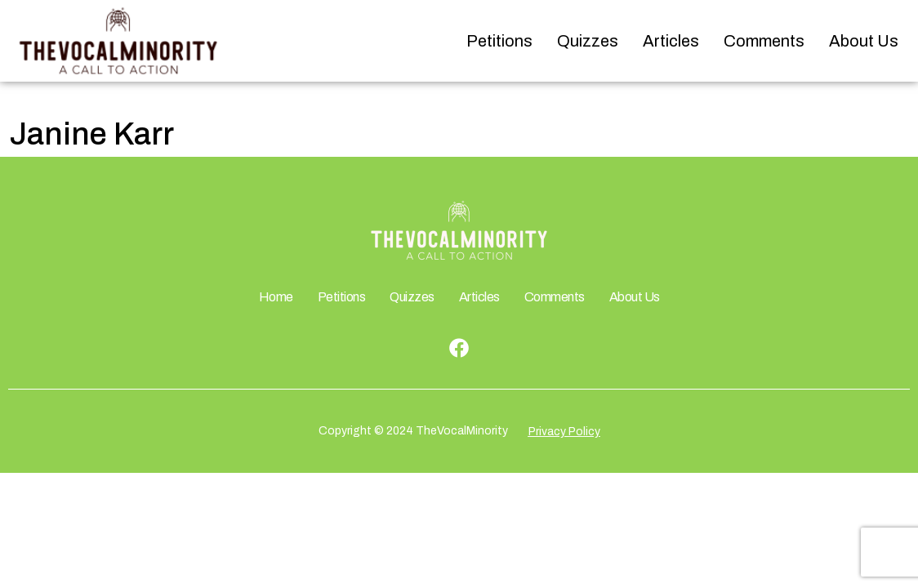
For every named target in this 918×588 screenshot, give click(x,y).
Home (276, 297)
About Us (864, 41)
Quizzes (588, 41)
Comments (764, 41)
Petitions (499, 41)
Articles (671, 41)
